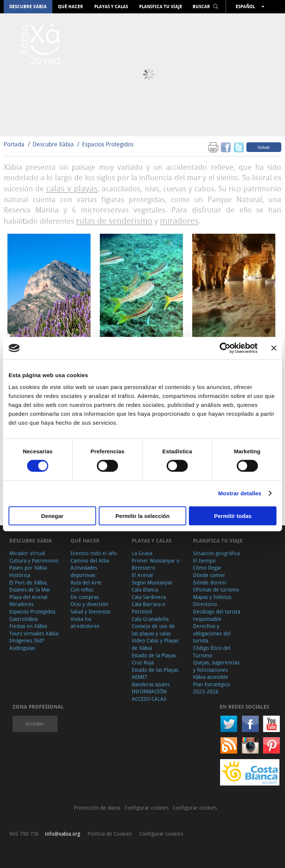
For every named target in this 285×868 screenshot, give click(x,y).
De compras (85, 597)
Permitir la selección (142, 516)
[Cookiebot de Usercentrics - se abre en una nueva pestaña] (225, 348)
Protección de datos (98, 808)
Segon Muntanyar (152, 582)
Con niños (82, 590)
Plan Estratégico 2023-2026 (212, 688)
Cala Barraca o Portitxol (148, 608)
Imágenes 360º (27, 640)
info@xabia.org (63, 834)
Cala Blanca (145, 590)
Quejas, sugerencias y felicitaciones (216, 666)
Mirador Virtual (27, 553)
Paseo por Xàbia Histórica (28, 571)
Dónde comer (209, 575)
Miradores (21, 604)
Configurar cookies (147, 808)
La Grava (142, 553)
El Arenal (142, 575)
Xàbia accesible (211, 677)
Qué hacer (71, 7)
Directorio (205, 604)
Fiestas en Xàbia (28, 626)
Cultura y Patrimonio (34, 561)
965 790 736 (24, 834)
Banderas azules (151, 684)
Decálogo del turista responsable (217, 615)
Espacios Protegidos (108, 144)
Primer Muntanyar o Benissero (156, 564)
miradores (179, 221)
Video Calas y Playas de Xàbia (155, 644)
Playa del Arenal (28, 597)
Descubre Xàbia (28, 7)
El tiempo (204, 561)
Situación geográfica (216, 553)
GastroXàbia (23, 619)
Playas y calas (111, 7)
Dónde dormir (210, 582)
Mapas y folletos (212, 597)
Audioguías (22, 648)
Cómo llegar (207, 568)
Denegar (52, 516)
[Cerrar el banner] (274, 348)
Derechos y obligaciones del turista (212, 633)
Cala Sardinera (149, 597)
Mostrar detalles (240, 493)
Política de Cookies (110, 834)
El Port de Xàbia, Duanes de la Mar (30, 586)
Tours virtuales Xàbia (34, 633)
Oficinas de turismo (216, 590)
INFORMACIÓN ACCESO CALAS (149, 695)
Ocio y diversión (89, 604)
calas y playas (72, 188)
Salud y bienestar (91, 611)
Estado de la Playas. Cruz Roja (155, 659)
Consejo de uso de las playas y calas (153, 630)
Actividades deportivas (84, 571)
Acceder (35, 724)
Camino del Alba (90, 561)
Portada (14, 144)
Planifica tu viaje (161, 7)
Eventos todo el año (94, 553)
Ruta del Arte (86, 582)
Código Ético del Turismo (212, 652)
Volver (264, 147)
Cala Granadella (150, 619)
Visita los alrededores (85, 623)
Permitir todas (233, 516)
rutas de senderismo (114, 221)
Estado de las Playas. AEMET (156, 673)
